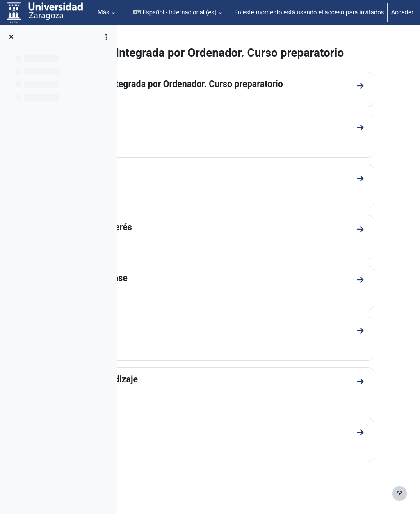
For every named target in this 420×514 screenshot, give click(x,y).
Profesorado (164, 445)
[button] (178, 13)
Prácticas (158, 344)
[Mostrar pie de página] (399, 493)
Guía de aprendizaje (179, 394)
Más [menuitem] (104, 12)
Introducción (165, 139)
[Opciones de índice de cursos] (106, 37)
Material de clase (174, 292)
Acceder (402, 12)
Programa (159, 190)
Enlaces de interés (176, 241)
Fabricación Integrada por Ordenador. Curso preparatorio (251, 97)
